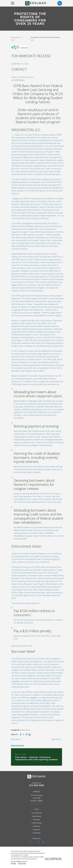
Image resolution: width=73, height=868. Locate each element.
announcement (18, 720)
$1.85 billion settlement (21, 343)
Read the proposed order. (22, 646)
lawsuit (24, 259)
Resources (37, 826)
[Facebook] (30, 842)
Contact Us (36, 830)
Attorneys (37, 819)
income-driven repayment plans (34, 166)
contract (30, 351)
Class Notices (37, 816)
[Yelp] (39, 842)
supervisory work (55, 698)
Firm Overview (36, 813)
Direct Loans (44, 146)
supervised (38, 692)
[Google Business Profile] (43, 842)
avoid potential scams (21, 687)
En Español (37, 833)
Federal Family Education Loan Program (37, 152)
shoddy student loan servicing (36, 709)
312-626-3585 (37, 785)
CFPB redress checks (20, 684)
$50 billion (16, 235)
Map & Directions (36, 803)
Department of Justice (21, 326)
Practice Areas (37, 823)
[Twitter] (34, 842)
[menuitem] (13, 863)
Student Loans (25, 730)
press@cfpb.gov (18, 80)
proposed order (24, 138)
